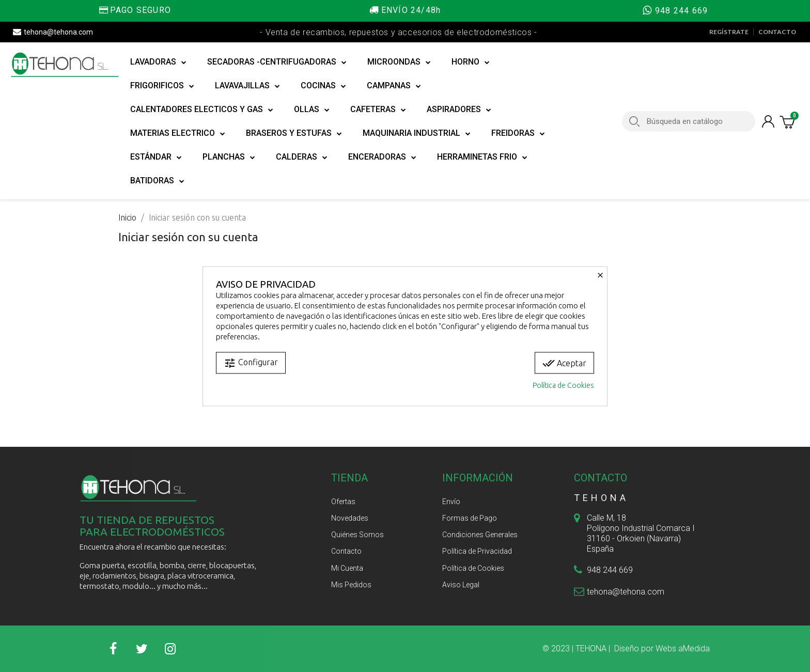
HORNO (471, 62)
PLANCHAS (229, 157)
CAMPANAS (394, 86)
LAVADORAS (158, 62)
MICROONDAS (399, 62)
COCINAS (323, 86)
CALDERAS (302, 157)
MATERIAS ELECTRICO (178, 133)
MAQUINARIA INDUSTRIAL (417, 133)
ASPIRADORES (459, 110)
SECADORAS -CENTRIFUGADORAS (277, 62)
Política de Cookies (563, 385)
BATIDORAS (157, 181)
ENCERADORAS (382, 157)
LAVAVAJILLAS (247, 86)
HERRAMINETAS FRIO (482, 157)
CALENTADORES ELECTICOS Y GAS (202, 110)
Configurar (251, 363)
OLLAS (312, 110)
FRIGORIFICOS (162, 86)
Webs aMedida (683, 648)
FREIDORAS (518, 133)
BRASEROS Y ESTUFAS (294, 133)
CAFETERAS (378, 110)
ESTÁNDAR (156, 157)
